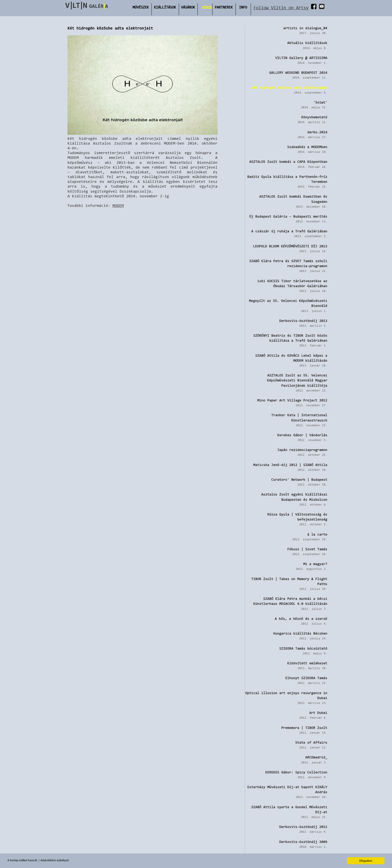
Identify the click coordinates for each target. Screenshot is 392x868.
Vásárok (188, 7)
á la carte (317, 534)
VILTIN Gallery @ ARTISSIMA (301, 58)
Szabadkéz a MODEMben (307, 147)
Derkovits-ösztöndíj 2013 (303, 321)
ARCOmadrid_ (316, 757)
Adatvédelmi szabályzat (55, 860)
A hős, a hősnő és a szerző (301, 619)
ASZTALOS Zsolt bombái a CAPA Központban (288, 162)
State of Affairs (311, 742)
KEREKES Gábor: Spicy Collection (296, 772)
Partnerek (224, 7)
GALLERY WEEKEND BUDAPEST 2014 (298, 73)
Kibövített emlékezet (307, 663)
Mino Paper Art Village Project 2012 (292, 400)
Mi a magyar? (315, 564)
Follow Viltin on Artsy (281, 8)
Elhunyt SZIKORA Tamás (306, 678)
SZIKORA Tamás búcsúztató (303, 648)
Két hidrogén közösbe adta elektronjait (289, 88)
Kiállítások (165, 7)
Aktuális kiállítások (307, 43)
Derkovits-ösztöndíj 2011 (303, 827)
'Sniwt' (320, 102)
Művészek (141, 7)
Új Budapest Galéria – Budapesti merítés (288, 216)
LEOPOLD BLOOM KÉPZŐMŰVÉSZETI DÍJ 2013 (290, 246)
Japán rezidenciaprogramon (302, 450)
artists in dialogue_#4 (305, 28)
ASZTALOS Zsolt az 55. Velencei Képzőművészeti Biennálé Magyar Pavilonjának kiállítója (297, 380)
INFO (243, 7)
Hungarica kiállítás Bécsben (300, 633)
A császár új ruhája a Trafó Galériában (289, 231)
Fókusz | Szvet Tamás (307, 549)
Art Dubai (318, 713)
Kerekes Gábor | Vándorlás (302, 435)
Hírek (207, 7)
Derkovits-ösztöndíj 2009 (303, 842)
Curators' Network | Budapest (299, 480)
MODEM (118, 205)
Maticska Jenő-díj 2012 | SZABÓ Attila (290, 465)
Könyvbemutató (314, 117)
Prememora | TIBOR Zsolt (304, 728)
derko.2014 (317, 132)
